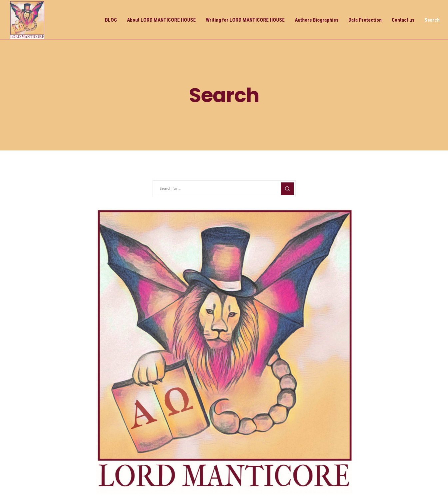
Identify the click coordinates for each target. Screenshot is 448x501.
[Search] (287, 189)
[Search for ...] (224, 189)
